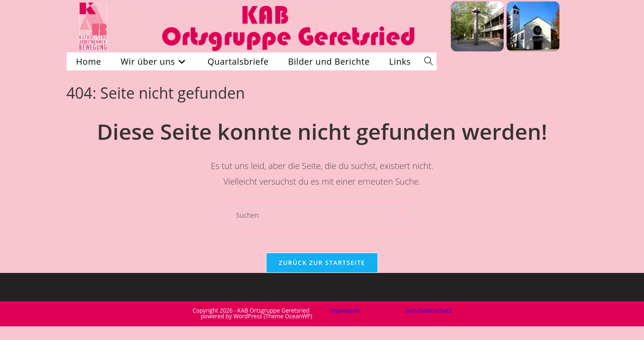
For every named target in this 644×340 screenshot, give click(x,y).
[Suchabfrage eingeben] (322, 215)
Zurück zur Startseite (322, 263)
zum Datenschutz (428, 310)
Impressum (345, 310)
